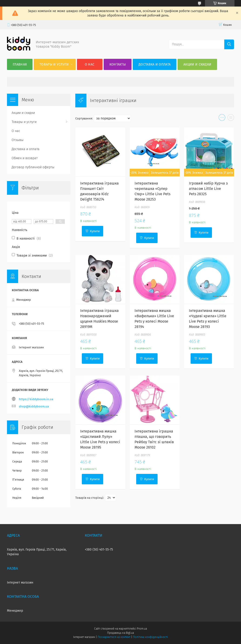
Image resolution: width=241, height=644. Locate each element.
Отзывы (18, 140)
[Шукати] (229, 44)
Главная (20, 64)
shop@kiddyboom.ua (34, 406)
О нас (90, 64)
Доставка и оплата (155, 64)
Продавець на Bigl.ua (120, 633)
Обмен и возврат (25, 158)
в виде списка (231, 119)
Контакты (118, 64)
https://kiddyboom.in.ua (36, 399)
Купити (95, 231)
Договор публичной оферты (33, 167)
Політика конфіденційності (150, 637)
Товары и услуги (54, 64)
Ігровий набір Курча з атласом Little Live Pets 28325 (208, 189)
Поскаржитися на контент (114, 637)
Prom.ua (142, 629)
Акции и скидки (197, 64)
